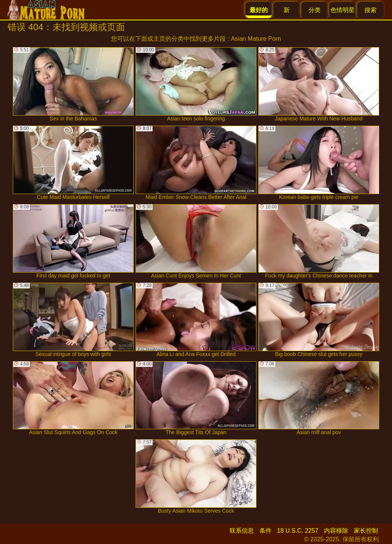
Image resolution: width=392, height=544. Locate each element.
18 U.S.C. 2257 (298, 531)
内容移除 (336, 531)
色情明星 (343, 10)
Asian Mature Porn (256, 39)
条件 (265, 531)
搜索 (370, 10)
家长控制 (366, 531)
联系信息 (242, 531)
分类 (315, 10)
